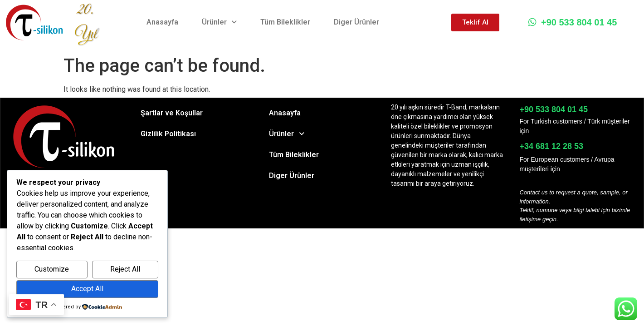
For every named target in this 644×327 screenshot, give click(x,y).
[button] (219, 22)
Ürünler (219, 22)
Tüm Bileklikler (285, 22)
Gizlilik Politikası (168, 134)
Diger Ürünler (356, 22)
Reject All (125, 269)
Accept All (87, 289)
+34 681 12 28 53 (551, 146)
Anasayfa (162, 22)
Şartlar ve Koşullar (172, 113)
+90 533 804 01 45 (573, 22)
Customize (52, 269)
